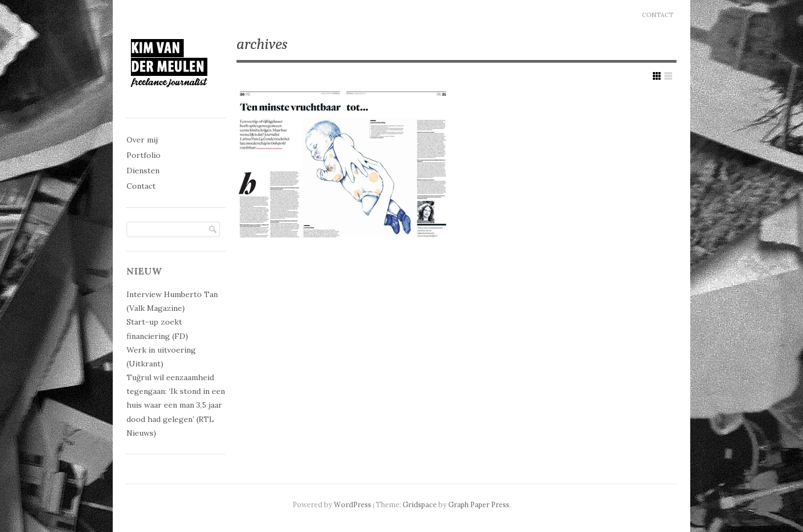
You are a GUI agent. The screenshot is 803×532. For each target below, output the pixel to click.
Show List (668, 76)
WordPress (353, 504)
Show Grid (657, 76)
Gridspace (420, 504)
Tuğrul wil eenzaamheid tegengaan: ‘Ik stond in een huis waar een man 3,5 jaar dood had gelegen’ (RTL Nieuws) (176, 405)
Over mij (142, 140)
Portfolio (144, 155)
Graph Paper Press (479, 504)
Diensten (143, 171)
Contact (658, 15)
